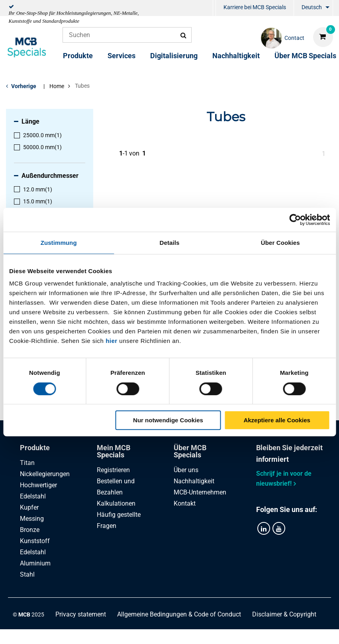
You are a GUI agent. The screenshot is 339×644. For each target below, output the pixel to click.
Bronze (30, 530)
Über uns (186, 470)
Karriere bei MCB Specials (255, 7)
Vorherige (24, 86)
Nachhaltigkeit (236, 56)
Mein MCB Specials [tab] (114, 451)
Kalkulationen (116, 503)
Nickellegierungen (45, 474)
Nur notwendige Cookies (168, 420)
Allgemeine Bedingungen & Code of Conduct (179, 614)
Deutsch (312, 7)
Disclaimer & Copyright (284, 614)
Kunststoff (35, 541)
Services (121, 56)
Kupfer (29, 507)
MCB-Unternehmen (200, 492)
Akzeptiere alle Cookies (277, 420)
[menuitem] (214, 8)
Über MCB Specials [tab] (190, 451)
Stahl (27, 574)
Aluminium (35, 563)
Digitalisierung (174, 56)
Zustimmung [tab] (59, 243)
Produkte (78, 56)
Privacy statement (81, 614)
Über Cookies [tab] (280, 243)
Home (57, 86)
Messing (32, 519)
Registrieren (113, 470)
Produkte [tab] (35, 448)
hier (112, 341)
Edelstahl (33, 552)
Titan (27, 463)
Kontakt (185, 503)
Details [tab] (170, 243)
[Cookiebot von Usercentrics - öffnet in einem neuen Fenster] (295, 220)
